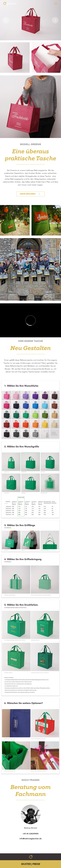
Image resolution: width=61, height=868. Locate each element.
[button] (5, 20)
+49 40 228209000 (30, 834)
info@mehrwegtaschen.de (30, 839)
